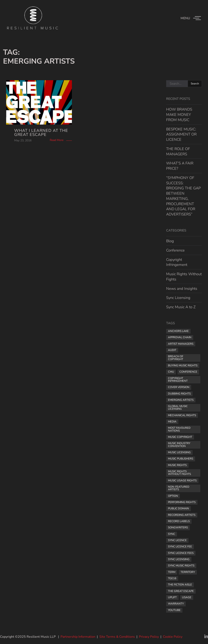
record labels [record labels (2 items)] (179, 521)
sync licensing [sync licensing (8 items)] (179, 559)
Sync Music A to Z (181, 307)
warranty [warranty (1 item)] (176, 604)
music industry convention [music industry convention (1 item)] (179, 445)
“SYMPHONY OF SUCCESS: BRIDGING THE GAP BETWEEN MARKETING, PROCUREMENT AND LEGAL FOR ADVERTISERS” (183, 196)
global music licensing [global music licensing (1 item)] (178, 408)
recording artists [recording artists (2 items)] (182, 515)
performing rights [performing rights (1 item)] (182, 502)
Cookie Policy (173, 637)
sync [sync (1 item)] (172, 534)
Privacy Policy (149, 637)
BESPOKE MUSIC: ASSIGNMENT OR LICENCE (181, 134)
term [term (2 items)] (172, 572)
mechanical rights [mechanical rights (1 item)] (182, 415)
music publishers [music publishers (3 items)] (181, 459)
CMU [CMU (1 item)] (171, 372)
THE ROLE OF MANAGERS (178, 151)
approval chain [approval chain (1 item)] (180, 337)
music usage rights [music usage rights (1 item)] (182, 481)
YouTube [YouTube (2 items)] (174, 610)
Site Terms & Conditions (117, 637)
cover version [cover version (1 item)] (179, 387)
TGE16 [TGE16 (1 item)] (172, 578)
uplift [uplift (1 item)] (172, 597)
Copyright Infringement (177, 262)
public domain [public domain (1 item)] (178, 509)
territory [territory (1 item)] (188, 572)
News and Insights (182, 288)
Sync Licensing (178, 298)
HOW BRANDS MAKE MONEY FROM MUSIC (179, 115)
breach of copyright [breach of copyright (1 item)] (176, 358)
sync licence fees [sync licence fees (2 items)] (181, 553)
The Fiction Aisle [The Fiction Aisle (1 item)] (180, 585)
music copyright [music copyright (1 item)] (180, 437)
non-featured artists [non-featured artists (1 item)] (179, 488)
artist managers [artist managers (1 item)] (181, 344)
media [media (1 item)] (172, 422)
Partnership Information (78, 637)
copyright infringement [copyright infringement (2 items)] (178, 380)
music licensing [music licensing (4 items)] (179, 452)
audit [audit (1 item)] (172, 350)
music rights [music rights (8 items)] (177, 465)
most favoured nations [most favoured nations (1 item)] (179, 429)
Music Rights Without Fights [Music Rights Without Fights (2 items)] (179, 473)
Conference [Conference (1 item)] (188, 372)
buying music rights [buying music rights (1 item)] (183, 366)
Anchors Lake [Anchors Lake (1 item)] (178, 331)
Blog (170, 241)
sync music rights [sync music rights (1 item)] (181, 566)
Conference (175, 250)
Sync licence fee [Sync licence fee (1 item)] (180, 547)
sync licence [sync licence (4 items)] (177, 540)
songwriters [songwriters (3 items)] (178, 528)
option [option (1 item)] (173, 496)
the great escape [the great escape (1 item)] (181, 591)
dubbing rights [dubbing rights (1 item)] (179, 394)
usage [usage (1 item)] (187, 597)
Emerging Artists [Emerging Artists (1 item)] (181, 400)
